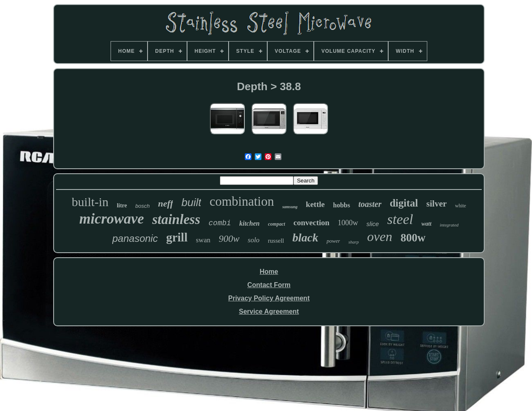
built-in (90, 202)
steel (400, 219)
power (334, 241)
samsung (290, 207)
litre (122, 205)
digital (404, 203)
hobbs (341, 205)
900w (229, 239)
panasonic (135, 238)
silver (437, 204)
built (191, 202)
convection (312, 223)
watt (426, 224)
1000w (348, 223)
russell (276, 241)
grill (177, 237)
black (305, 237)
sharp (353, 242)
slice (373, 224)
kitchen (250, 223)
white (461, 206)
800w (413, 238)
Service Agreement (269, 311)
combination (242, 201)
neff (165, 203)
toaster (370, 204)
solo (254, 240)
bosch (143, 206)
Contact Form (269, 285)
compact (277, 224)
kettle (315, 204)
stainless (176, 219)
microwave (112, 219)
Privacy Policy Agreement (269, 298)
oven (379, 236)
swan (203, 240)
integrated (449, 225)
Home (269, 272)
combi (220, 223)
